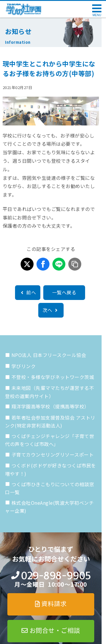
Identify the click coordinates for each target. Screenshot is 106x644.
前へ (28, 292)
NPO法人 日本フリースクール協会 (49, 355)
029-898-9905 (56, 576)
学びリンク (24, 366)
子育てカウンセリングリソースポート (53, 455)
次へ (51, 310)
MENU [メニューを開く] (97, 15)
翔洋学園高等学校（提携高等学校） (50, 406)
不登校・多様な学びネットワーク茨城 (53, 377)
